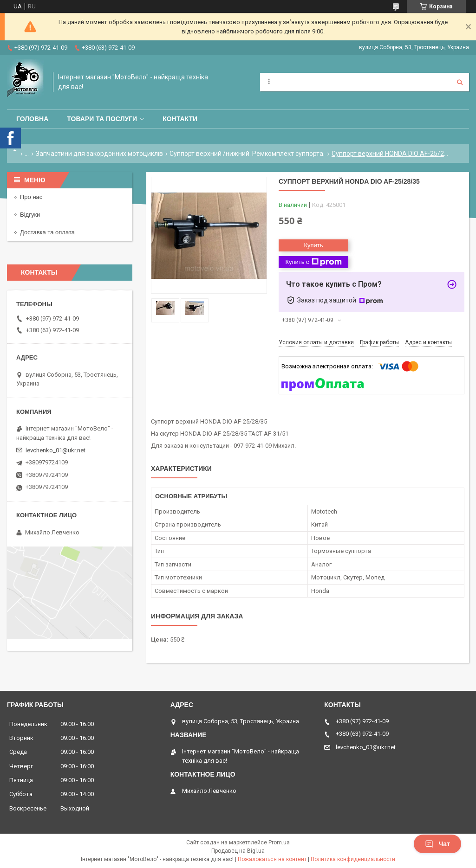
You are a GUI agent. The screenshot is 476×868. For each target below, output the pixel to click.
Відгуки (30, 215)
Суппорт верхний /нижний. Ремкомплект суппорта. (247, 154)
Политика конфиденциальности (353, 859)
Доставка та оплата (47, 232)
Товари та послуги (102, 119)
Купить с (313, 262)
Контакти (180, 119)
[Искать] (460, 82)
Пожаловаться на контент (272, 859)
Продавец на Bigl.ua (238, 851)
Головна (32, 119)
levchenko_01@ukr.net (55, 450)
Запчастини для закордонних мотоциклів (99, 154)
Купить (313, 245)
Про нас (31, 197)
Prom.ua (279, 842)
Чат (437, 844)
